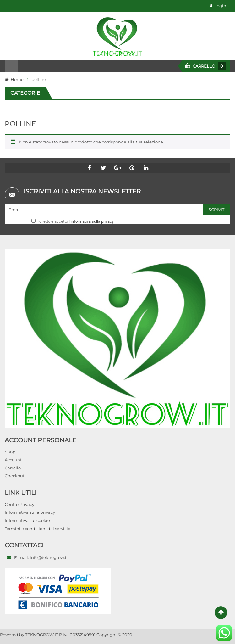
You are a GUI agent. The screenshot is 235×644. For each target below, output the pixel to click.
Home (17, 79)
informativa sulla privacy (92, 221)
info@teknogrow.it (49, 557)
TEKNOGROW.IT (42, 635)
